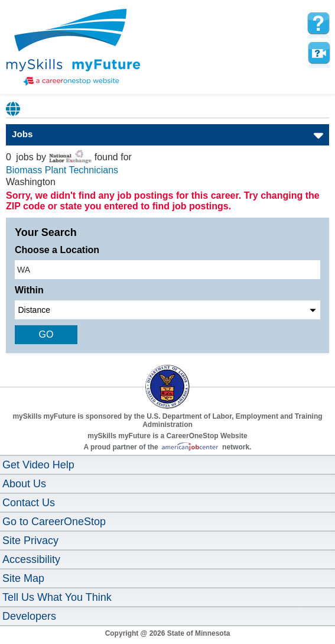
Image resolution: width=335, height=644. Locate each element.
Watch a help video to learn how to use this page (318, 53)
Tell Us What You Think (57, 597)
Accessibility (31, 559)
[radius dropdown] (167, 310)
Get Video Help (38, 465)
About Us (24, 484)
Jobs (22, 134)
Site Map (23, 578)
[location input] (167, 270)
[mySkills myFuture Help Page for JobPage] (318, 24)
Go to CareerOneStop (54, 522)
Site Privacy (30, 541)
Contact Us (29, 503)
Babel (14, 109)
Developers (29, 616)
